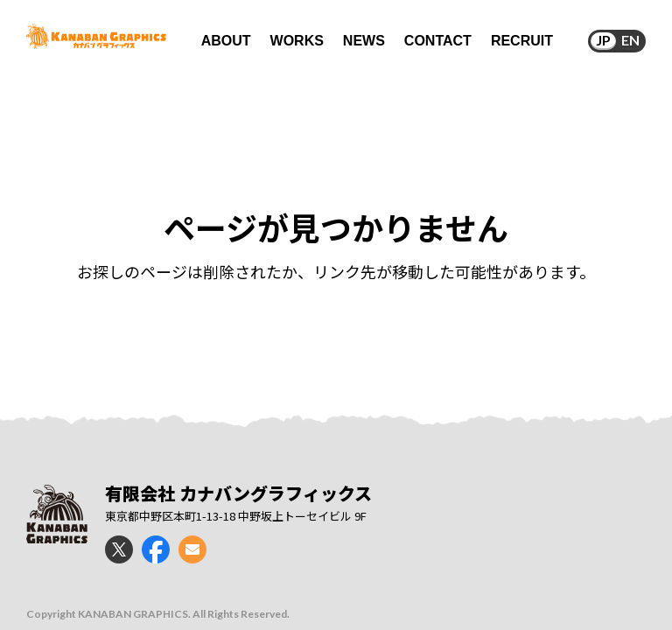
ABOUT (226, 41)
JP (603, 40)
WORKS (297, 41)
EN (630, 40)
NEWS (364, 41)
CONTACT (438, 41)
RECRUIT (522, 41)
